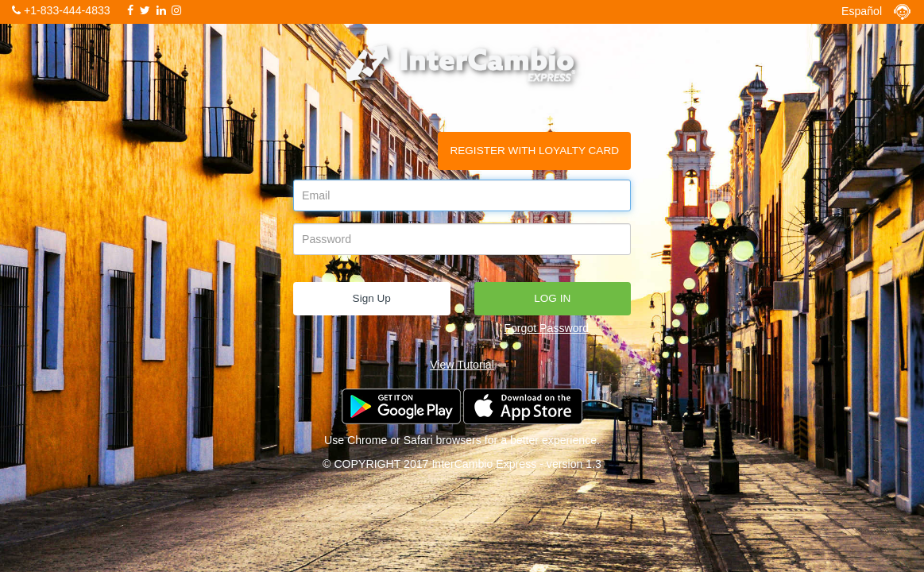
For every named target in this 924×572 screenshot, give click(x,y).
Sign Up (372, 298)
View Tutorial (462, 365)
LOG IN (552, 298)
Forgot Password (546, 328)
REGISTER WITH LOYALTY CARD (534, 151)
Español (862, 11)
